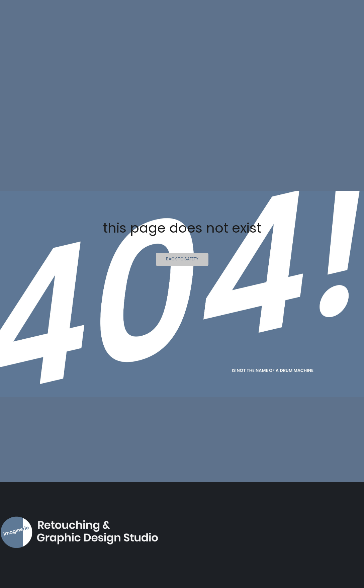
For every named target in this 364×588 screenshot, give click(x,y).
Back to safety (182, 259)
